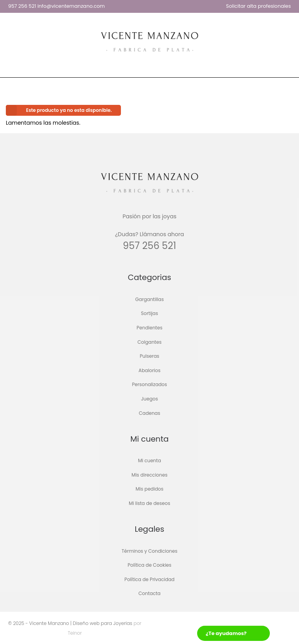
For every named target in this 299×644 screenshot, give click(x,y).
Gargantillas (149, 299)
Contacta (149, 594)
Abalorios (149, 370)
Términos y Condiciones (150, 551)
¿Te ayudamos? (226, 633)
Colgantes (150, 342)
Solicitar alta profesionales (258, 6)
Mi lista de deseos (149, 503)
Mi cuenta (149, 461)
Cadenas (149, 413)
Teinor (75, 633)
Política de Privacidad (149, 579)
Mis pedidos (149, 489)
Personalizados (149, 385)
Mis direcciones (149, 475)
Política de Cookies (149, 565)
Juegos (150, 399)
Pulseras (149, 356)
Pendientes (149, 328)
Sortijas (150, 314)
